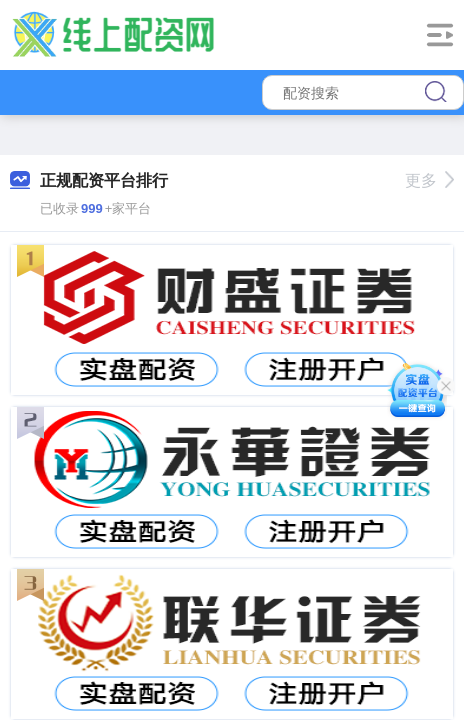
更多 (429, 180)
